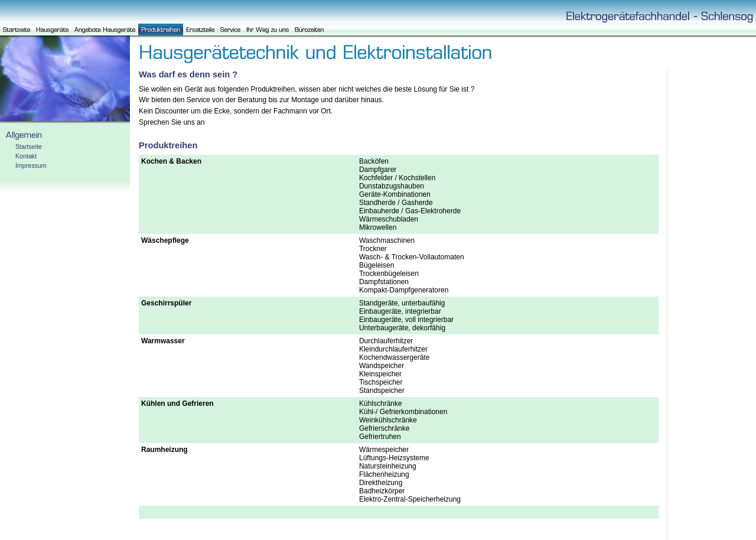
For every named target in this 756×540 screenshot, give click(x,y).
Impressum (31, 165)
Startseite (29, 147)
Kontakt (26, 156)
